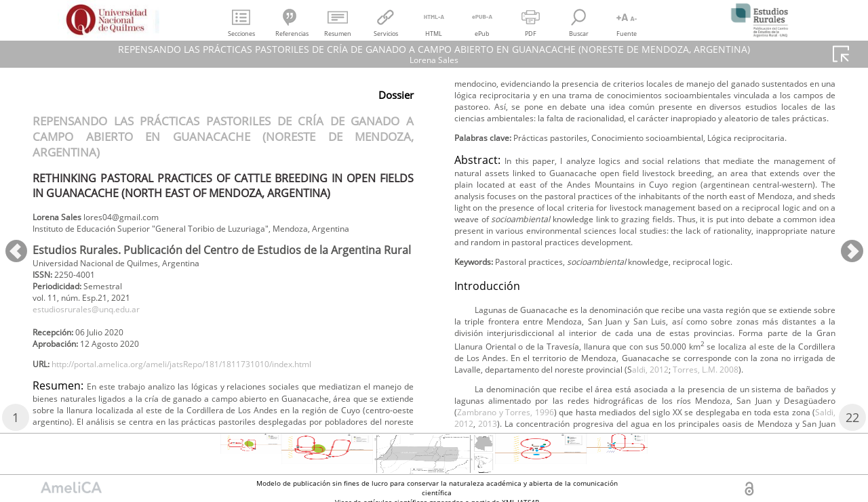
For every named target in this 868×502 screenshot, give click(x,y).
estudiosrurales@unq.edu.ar (98, 332)
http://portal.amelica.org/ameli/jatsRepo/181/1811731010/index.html (212, 393)
